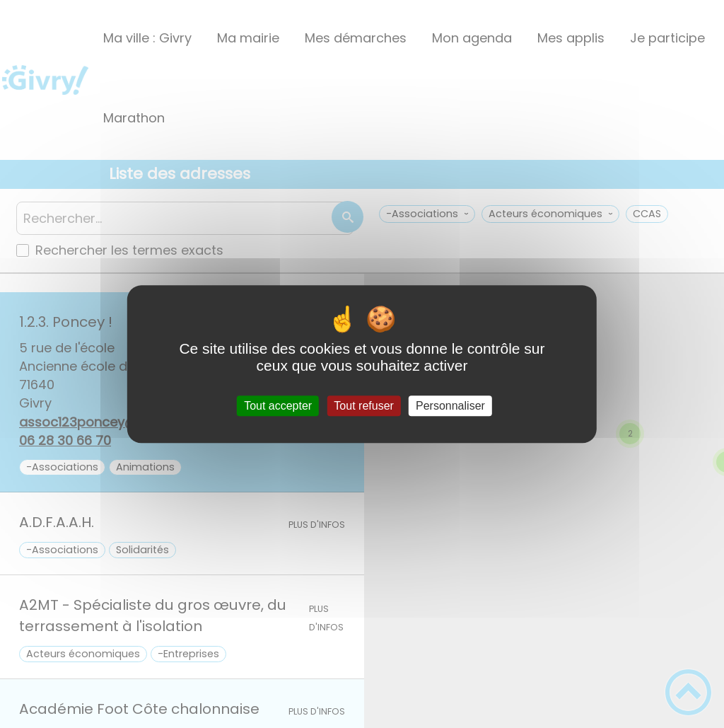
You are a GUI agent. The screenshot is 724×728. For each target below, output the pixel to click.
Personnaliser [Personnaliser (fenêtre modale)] (450, 406)
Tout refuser (363, 406)
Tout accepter (278, 406)
